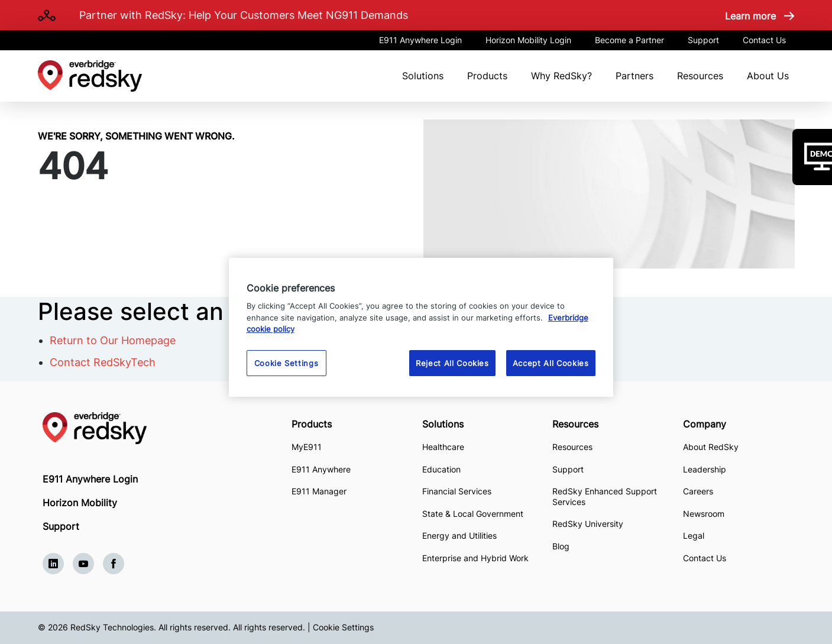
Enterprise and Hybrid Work (475, 558)
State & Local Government (473, 514)
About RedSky (711, 447)
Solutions (423, 76)
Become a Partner (629, 40)
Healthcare (443, 447)
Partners (634, 76)
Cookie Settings (343, 627)
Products (487, 76)
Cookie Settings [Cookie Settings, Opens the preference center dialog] (286, 363)
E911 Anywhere (321, 469)
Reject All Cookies (452, 363)
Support (703, 40)
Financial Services (457, 491)
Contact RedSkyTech (103, 362)
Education (441, 469)
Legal (694, 535)
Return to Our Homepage (113, 340)
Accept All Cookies (551, 363)
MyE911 (307, 447)
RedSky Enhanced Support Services (605, 496)
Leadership (705, 469)
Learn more (750, 16)
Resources (700, 76)
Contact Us (764, 40)
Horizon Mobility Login (528, 40)
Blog (561, 546)
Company (705, 424)
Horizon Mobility (80, 503)
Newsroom (704, 514)
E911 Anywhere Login (420, 40)
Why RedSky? (561, 76)
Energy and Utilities (459, 535)
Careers (698, 491)
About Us (768, 76)
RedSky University (588, 524)
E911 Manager (319, 491)
